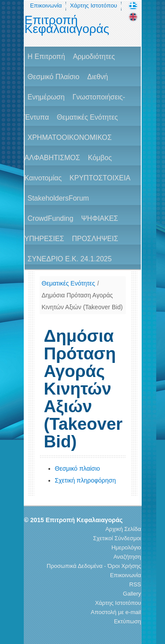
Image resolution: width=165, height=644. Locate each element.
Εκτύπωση (128, 621)
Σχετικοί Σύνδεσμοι (117, 538)
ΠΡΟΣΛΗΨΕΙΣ (95, 239)
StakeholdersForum (59, 198)
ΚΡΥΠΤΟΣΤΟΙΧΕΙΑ (100, 178)
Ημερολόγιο (126, 547)
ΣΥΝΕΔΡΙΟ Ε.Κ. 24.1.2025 (70, 259)
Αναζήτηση (127, 557)
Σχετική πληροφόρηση (86, 480)
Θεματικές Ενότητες (87, 117)
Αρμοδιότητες (94, 57)
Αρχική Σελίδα (123, 529)
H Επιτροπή (46, 57)
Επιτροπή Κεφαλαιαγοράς (67, 24)
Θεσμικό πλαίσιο (78, 468)
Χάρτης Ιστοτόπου (93, 5)
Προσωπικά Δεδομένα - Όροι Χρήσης (94, 566)
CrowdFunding (51, 218)
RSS (135, 584)
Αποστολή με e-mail (116, 612)
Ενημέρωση (46, 97)
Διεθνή (97, 77)
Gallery (132, 594)
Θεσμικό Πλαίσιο (54, 77)
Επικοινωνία (46, 5)
